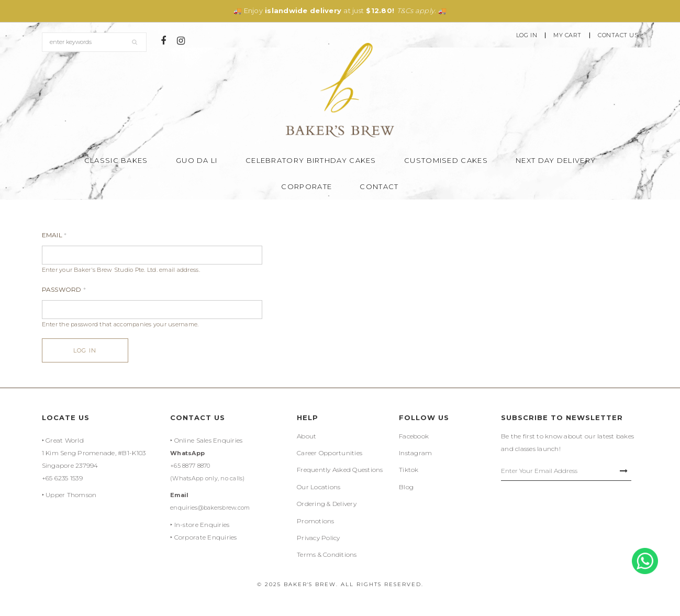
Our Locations (319, 487)
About (306, 436)
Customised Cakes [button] (446, 160)
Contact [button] (379, 186)
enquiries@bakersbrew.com (210, 508)
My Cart (567, 35)
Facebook (414, 436)
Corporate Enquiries (206, 537)
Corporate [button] (306, 186)
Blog (406, 487)
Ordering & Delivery (327, 504)
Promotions (316, 521)
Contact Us (618, 35)
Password (64, 289)
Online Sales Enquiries (209, 440)
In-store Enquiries (202, 525)
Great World (65, 440)
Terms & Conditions (327, 554)
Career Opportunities (330, 453)
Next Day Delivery (556, 160)
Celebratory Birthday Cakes (311, 160)
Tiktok (409, 470)
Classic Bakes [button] (116, 160)
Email (54, 235)
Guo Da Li (197, 160)
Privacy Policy (319, 538)
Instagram (415, 453)
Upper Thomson (71, 495)
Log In (527, 35)
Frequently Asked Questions (340, 470)
